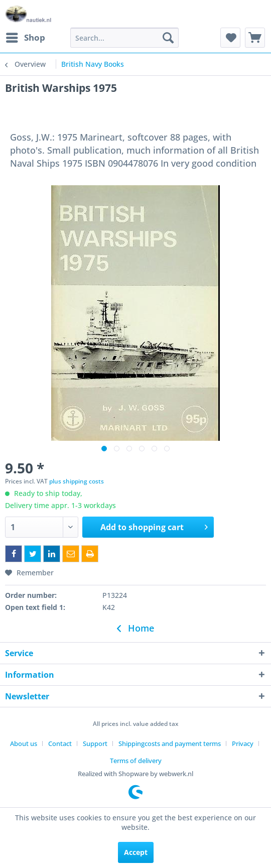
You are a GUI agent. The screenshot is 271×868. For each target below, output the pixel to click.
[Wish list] (230, 38)
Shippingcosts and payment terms (170, 743)
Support (95, 743)
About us (24, 743)
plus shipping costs (77, 481)
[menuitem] (25, 38)
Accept (136, 852)
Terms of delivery (136, 761)
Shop (26, 36)
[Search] (168, 38)
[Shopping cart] (255, 38)
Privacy (243, 743)
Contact (60, 743)
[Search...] (124, 38)
